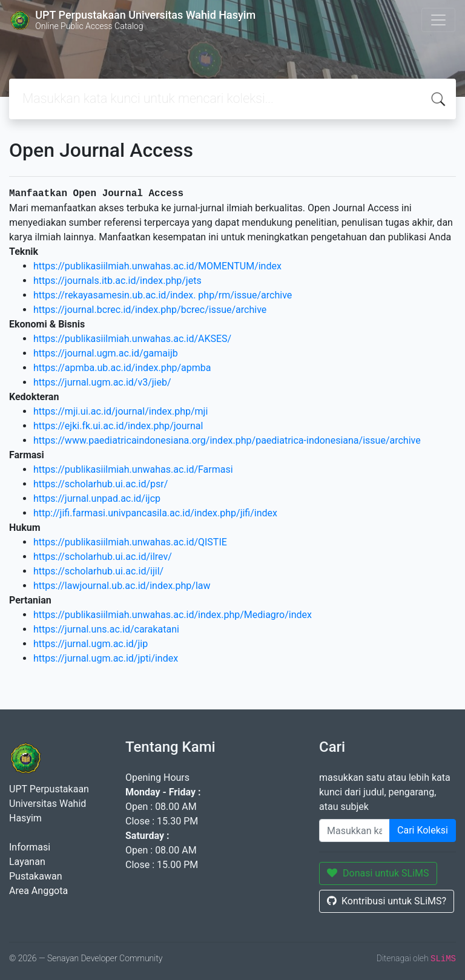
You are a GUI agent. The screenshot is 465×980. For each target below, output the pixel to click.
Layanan (27, 862)
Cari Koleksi (423, 830)
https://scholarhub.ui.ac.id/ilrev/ (103, 557)
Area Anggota (38, 891)
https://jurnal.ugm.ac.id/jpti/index (106, 658)
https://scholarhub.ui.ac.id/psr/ (101, 484)
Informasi (30, 847)
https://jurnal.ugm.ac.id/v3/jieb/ (102, 382)
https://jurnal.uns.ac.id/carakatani (106, 629)
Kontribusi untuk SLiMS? (387, 901)
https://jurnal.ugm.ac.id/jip (91, 644)
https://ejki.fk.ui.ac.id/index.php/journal (118, 426)
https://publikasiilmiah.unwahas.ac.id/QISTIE (130, 542)
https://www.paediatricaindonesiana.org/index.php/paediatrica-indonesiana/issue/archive (227, 440)
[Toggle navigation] (438, 20)
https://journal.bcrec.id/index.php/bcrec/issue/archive (150, 310)
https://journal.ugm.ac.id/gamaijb (106, 353)
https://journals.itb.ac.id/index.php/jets (117, 281)
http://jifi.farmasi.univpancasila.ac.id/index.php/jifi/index (155, 513)
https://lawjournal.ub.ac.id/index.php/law (122, 586)
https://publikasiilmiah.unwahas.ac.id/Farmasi (133, 469)
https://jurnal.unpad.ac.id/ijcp (97, 498)
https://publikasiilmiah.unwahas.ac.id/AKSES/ (132, 339)
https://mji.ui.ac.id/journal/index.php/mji (120, 411)
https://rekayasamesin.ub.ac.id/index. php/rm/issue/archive (163, 295)
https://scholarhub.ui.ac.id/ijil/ (98, 571)
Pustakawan (35, 876)
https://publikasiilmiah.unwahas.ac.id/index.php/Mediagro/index (173, 615)
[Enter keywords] (355, 830)
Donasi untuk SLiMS (378, 873)
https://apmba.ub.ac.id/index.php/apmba (122, 368)
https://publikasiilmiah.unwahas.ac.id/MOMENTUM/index (157, 266)
